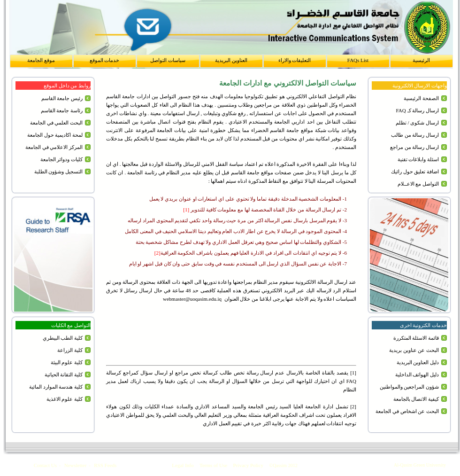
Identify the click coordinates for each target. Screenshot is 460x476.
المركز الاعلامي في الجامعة (54, 147)
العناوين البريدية (231, 60)
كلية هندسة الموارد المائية (56, 387)
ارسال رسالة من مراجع (414, 147)
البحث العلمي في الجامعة (56, 123)
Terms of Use (213, 465)
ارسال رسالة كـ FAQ (418, 110)
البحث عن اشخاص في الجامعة (407, 411)
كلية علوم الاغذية (65, 399)
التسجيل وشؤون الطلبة (59, 172)
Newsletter (76, 465)
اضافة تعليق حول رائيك (415, 172)
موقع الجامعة (41, 60)
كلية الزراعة (70, 350)
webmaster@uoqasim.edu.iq (192, 299)
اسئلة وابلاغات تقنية (418, 159)
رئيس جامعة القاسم (62, 98)
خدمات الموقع (105, 60)
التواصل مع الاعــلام (418, 184)
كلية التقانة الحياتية (64, 375)
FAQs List (358, 60)
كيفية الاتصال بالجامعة (416, 399)
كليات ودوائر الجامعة (62, 159)
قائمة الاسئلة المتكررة (416, 338)
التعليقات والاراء (295, 60)
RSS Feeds (105, 465)
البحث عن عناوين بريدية (414, 350)
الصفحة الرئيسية (421, 98)
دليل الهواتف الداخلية (417, 375)
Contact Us (45, 465)
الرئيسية (421, 60)
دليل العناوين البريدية (418, 362)
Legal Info (183, 465)
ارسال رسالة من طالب (415, 135)
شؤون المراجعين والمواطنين (410, 387)
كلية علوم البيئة (67, 362)
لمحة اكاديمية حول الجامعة (55, 135)
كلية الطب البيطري (63, 338)
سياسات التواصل (168, 60)
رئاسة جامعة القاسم (62, 110)
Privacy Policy (248, 465)
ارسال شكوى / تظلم (417, 123)
